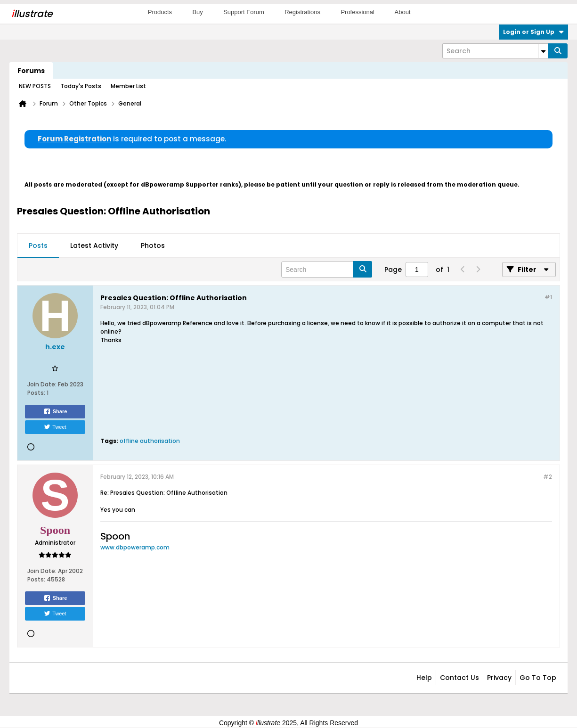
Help (424, 678)
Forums (31, 71)
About (403, 12)
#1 (548, 297)
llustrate (32, 14)
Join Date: (42, 384)
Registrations (302, 12)
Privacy (499, 678)
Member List (128, 86)
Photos (153, 245)
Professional (358, 12)
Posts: (36, 393)
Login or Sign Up (533, 32)
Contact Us (459, 678)
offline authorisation (150, 441)
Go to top (538, 678)
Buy (197, 12)
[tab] (38, 246)
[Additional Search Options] (543, 51)
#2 (548, 477)
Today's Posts (81, 86)
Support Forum (244, 12)
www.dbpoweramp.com (135, 547)
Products (160, 12)
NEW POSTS (35, 86)
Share (55, 411)
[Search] (495, 51)
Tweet (55, 427)
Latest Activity (94, 245)
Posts (38, 245)
